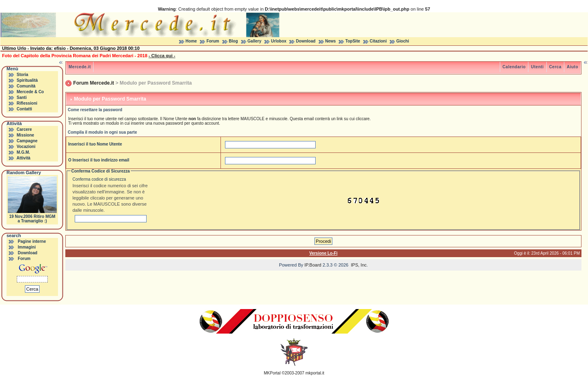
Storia (22, 75)
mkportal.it (315, 373)
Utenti (537, 67)
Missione (26, 135)
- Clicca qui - (162, 56)
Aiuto (572, 67)
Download (306, 41)
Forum (213, 41)
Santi (22, 97)
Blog (233, 41)
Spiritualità (27, 80)
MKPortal (272, 373)
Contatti (24, 109)
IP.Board (313, 265)
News (330, 41)
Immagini (27, 247)
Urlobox (279, 41)
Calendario (514, 67)
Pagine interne (32, 241)
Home (191, 41)
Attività (23, 158)
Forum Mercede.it (94, 83)
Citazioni (378, 41)
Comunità (26, 86)
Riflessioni (27, 103)
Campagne (27, 141)
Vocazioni (26, 147)
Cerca (555, 67)
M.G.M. (23, 152)
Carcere (24, 129)
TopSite (353, 41)
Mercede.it (80, 67)
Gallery (254, 41)
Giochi (403, 41)
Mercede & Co (30, 92)
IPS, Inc (359, 265)
